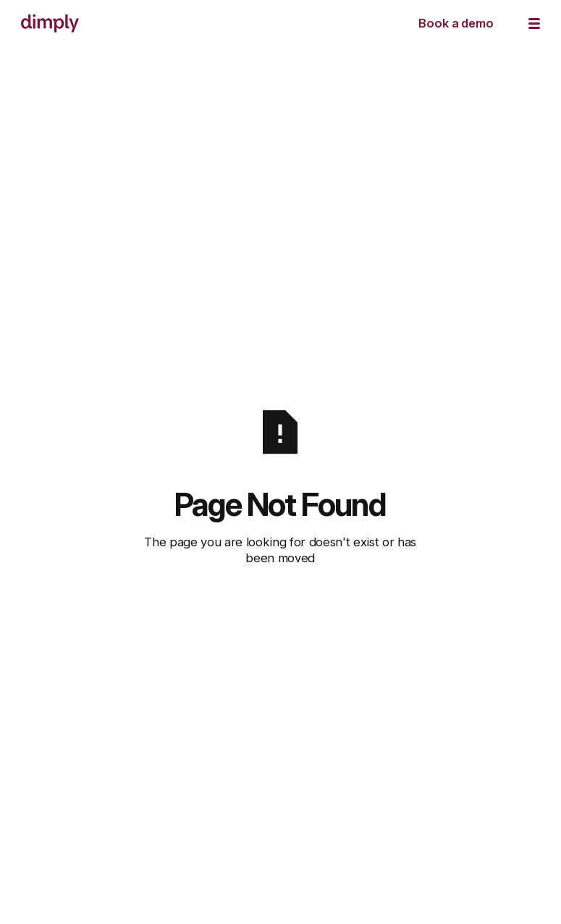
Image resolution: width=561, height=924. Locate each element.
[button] (534, 23)
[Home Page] (50, 23)
